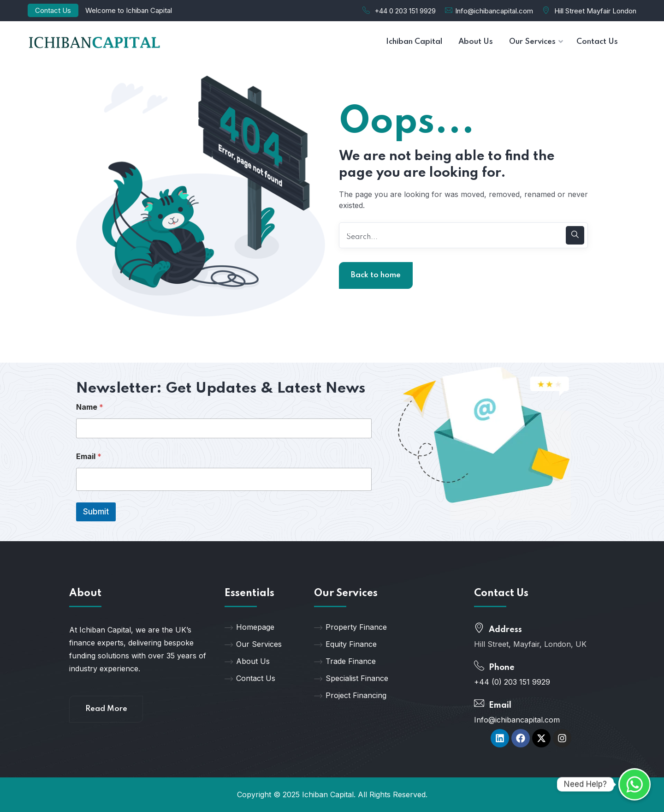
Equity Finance (345, 644)
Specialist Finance (351, 678)
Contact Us (53, 10)
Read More (106, 709)
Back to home (376, 275)
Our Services (253, 644)
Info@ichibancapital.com (494, 11)
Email (89, 457)
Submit (96, 512)
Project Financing (350, 695)
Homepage (249, 627)
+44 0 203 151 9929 (405, 11)
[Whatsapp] (634, 784)
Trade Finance (345, 661)
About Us (247, 661)
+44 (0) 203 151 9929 (512, 682)
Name (90, 407)
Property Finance (350, 627)
